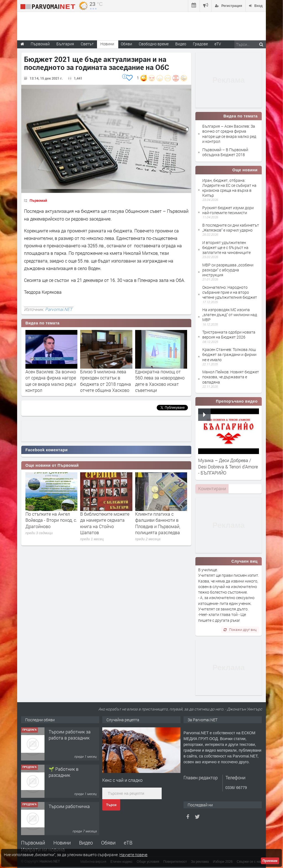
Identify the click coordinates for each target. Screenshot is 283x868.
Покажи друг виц (240, 630)
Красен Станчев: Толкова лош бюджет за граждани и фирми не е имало (229, 354)
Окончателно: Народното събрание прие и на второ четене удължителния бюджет (230, 292)
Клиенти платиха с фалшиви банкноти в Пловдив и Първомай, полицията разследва (158, 523)
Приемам (270, 861)
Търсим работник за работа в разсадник (70, 735)
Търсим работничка (69, 806)
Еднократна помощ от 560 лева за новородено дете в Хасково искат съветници (160, 381)
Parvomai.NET (59, 309)
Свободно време (154, 44)
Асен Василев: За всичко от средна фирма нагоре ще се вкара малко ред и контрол (51, 381)
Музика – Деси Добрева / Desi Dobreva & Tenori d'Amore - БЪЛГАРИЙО (228, 466)
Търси (111, 805)
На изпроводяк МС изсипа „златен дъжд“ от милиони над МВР (230, 315)
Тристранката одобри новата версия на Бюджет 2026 (229, 335)
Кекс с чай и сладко (122, 780)
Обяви (108, 843)
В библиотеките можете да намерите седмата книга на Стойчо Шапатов (105, 523)
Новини (107, 44)
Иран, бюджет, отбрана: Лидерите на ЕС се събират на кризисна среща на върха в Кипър (229, 188)
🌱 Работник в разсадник (64, 772)
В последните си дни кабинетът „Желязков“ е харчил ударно (231, 228)
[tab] (212, 489)
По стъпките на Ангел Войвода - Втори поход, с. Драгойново (51, 520)
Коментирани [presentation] (212, 488)
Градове (200, 44)
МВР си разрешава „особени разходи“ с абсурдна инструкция (228, 270)
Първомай (38, 200)
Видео (86, 843)
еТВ (128, 843)
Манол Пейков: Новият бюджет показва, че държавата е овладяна (231, 377)
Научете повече (133, 855)
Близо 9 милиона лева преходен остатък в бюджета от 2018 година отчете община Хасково (106, 381)
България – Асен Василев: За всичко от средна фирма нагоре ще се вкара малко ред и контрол (229, 134)
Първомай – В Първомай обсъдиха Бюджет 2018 (225, 152)
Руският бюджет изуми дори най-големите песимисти (228, 210)
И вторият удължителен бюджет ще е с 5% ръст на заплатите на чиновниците (226, 247)
